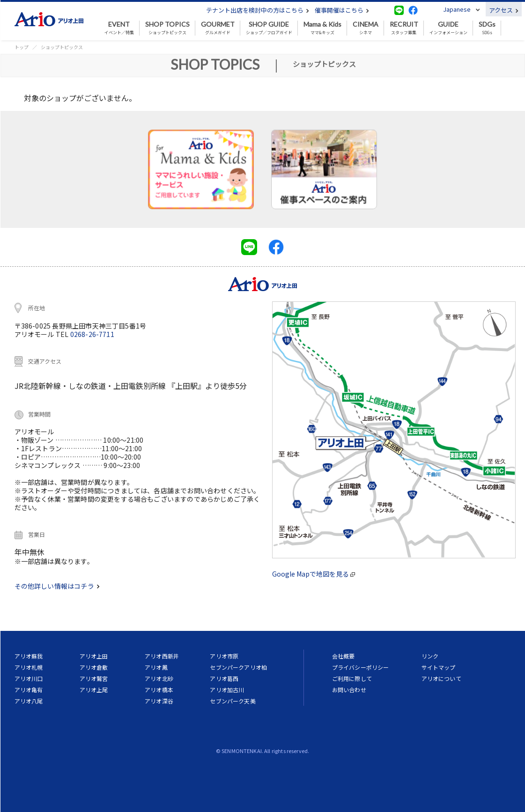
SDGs (487, 28)
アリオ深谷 (159, 701)
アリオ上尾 (94, 690)
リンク (430, 656)
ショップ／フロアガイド (269, 28)
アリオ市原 (224, 656)
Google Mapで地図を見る (314, 574)
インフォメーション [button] (448, 28)
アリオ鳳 (156, 667)
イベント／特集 (119, 28)
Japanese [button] (457, 9)
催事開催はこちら (342, 10)
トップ (22, 47)
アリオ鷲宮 (94, 678)
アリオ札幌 (29, 667)
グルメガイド (218, 28)
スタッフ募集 (404, 28)
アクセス (504, 10)
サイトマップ (439, 667)
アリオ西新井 (162, 656)
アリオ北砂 (159, 678)
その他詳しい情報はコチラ (57, 586)
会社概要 (344, 656)
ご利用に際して (352, 678)
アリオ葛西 (224, 678)
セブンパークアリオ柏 (238, 667)
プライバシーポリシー (361, 667)
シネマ (366, 28)
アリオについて (441, 678)
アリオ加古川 (227, 690)
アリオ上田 (94, 656)
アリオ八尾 (29, 701)
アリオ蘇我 (29, 656)
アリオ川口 (29, 678)
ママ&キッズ (322, 28)
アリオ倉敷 (94, 667)
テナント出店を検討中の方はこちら (258, 10)
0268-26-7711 (92, 334)
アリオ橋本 (159, 690)
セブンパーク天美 (233, 701)
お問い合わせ (349, 690)
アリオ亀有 (29, 690)
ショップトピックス (167, 28)
